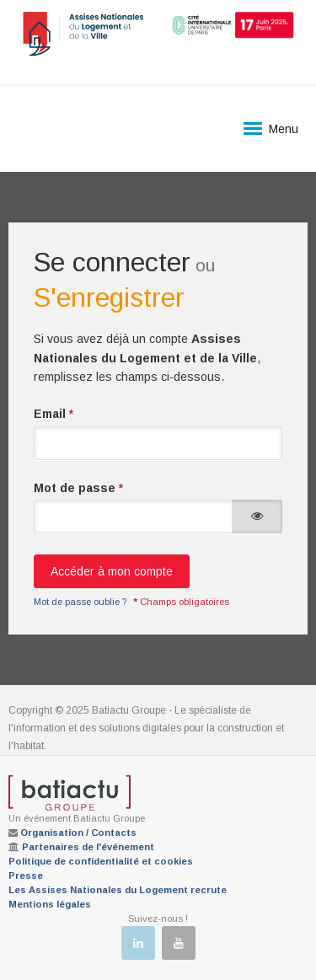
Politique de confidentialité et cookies (101, 861)
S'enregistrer (109, 297)
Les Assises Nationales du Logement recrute (118, 890)
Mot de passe (78, 488)
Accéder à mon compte (112, 571)
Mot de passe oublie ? (80, 602)
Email (54, 414)
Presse (26, 876)
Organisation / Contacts (78, 833)
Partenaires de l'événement (88, 847)
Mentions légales (50, 904)
